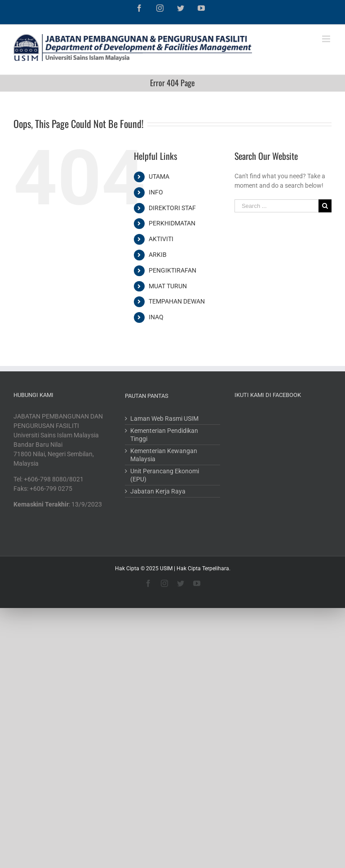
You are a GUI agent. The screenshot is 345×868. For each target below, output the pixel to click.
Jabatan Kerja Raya (158, 491)
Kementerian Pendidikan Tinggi (164, 435)
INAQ (156, 317)
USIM (166, 568)
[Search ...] (276, 206)
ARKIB (158, 255)
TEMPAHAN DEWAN (177, 301)
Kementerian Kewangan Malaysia (164, 455)
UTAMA (159, 176)
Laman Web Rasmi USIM (164, 419)
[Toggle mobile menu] (327, 39)
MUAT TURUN (168, 286)
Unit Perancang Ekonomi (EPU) (165, 475)
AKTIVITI (161, 239)
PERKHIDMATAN (172, 223)
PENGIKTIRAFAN (172, 270)
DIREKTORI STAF (172, 208)
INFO (156, 192)
